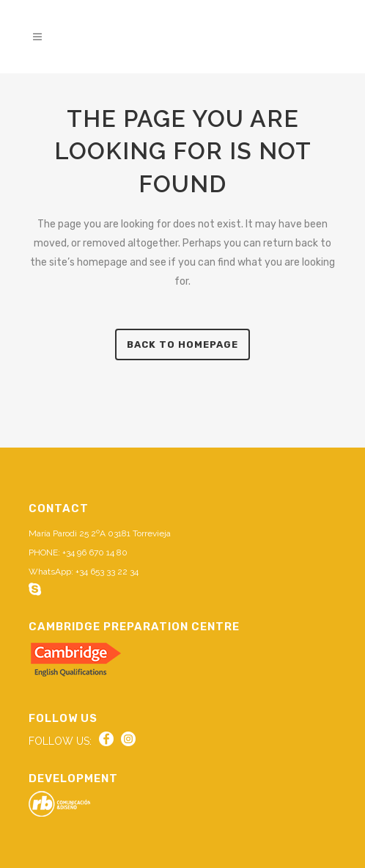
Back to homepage (182, 344)
